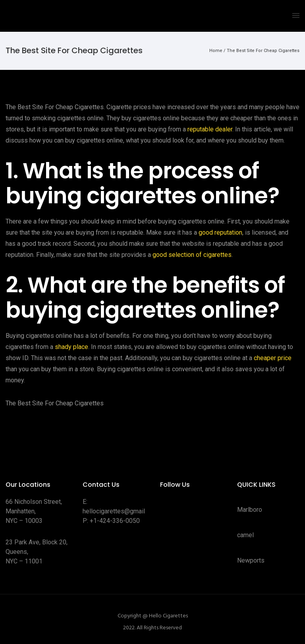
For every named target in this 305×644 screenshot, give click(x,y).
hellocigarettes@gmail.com (120, 511)
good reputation (220, 232)
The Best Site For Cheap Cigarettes (263, 51)
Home (216, 51)
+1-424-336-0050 (115, 521)
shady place (71, 347)
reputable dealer (210, 129)
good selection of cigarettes (192, 255)
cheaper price (273, 358)
